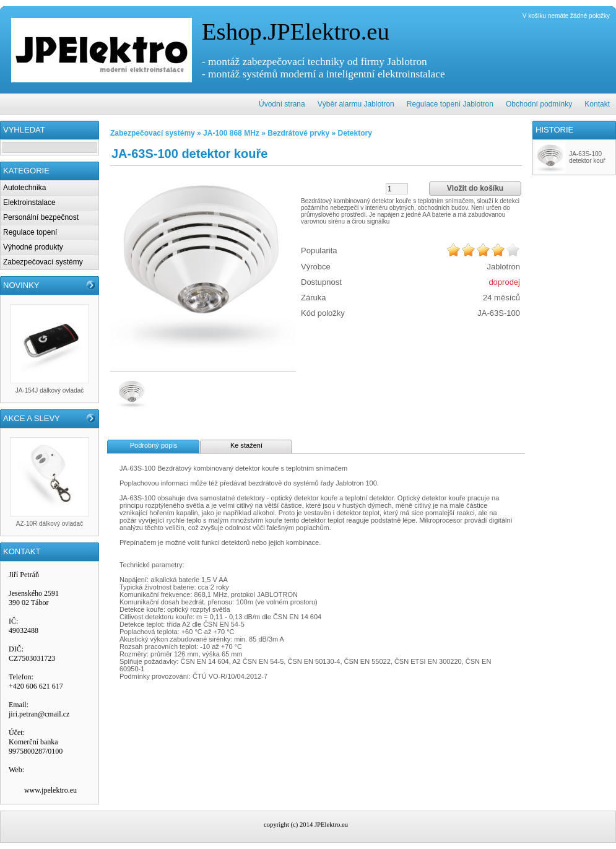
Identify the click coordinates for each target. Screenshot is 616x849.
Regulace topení (30, 232)
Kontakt (597, 104)
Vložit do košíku (475, 188)
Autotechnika (24, 188)
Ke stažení (246, 445)
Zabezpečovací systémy (43, 262)
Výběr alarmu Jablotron (356, 104)
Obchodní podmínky (539, 104)
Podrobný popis (154, 445)
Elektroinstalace (29, 202)
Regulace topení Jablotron (450, 104)
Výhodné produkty (33, 247)
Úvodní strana (282, 104)
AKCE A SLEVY (32, 418)
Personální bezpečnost (41, 217)
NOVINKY (21, 285)
